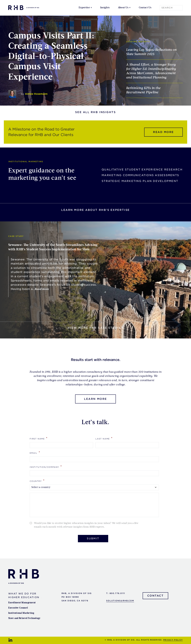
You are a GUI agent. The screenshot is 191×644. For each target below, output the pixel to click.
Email (35, 453)
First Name (39, 438)
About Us (123, 8)
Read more (163, 132)
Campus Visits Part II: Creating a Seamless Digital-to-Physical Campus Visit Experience (51, 57)
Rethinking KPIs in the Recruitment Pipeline (143, 90)
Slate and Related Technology (24, 618)
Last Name (104, 438)
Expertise (84, 8)
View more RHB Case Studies (95, 328)
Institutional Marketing (21, 613)
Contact (155, 596)
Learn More (95, 399)
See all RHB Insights (95, 112)
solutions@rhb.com (120, 601)
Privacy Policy (173, 640)
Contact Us (145, 8)
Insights (105, 8)
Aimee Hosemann (36, 94)
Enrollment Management (22, 603)
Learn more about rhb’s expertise (95, 210)
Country (37, 481)
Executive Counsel (18, 608)
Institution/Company (46, 467)
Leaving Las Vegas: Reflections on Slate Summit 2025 (151, 52)
